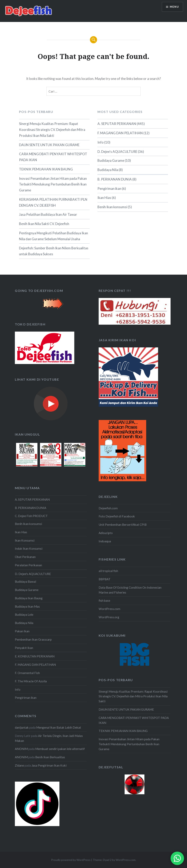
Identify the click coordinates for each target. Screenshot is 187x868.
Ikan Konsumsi (25, 540)
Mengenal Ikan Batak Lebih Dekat (59, 727)
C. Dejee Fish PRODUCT (31, 516)
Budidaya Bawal (25, 582)
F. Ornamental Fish (27, 673)
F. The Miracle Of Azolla (31, 681)
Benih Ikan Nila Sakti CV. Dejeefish (44, 224)
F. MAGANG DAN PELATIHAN (120, 133)
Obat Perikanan (25, 557)
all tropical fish (108, 571)
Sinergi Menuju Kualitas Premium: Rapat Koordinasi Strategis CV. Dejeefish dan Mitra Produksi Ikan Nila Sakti (52, 130)
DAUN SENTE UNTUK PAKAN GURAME (49, 145)
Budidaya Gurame (111, 160)
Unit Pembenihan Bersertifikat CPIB (123, 525)
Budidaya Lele (24, 615)
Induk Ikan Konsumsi (29, 548)
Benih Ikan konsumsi (112, 207)
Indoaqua (105, 541)
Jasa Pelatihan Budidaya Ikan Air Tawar (48, 214)
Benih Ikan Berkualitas (50, 757)
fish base (104, 600)
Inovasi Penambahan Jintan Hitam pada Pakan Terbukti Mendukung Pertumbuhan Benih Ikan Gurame (53, 184)
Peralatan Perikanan (28, 565)
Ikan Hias (104, 198)
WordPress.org (109, 617)
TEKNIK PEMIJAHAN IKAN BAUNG (46, 169)
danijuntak (22, 727)
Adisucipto (106, 533)
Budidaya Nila (108, 170)
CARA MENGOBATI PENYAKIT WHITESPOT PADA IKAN (53, 157)
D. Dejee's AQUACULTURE (117, 152)
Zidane (19, 765)
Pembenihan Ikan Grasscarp (33, 639)
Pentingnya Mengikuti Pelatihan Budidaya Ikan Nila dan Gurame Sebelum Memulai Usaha (53, 236)
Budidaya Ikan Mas (27, 606)
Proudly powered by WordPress (71, 860)
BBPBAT (105, 579)
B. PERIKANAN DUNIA (115, 179)
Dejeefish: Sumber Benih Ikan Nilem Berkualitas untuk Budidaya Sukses (54, 251)
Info (101, 142)
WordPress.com (109, 609)
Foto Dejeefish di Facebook (117, 516)
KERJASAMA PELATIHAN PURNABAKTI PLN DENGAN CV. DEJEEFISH (53, 202)
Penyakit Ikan (24, 648)
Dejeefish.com (108, 508)
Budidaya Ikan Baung (29, 598)
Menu (174, 7)
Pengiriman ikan (109, 189)
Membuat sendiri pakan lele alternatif (60, 749)
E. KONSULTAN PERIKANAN (35, 656)
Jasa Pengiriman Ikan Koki (49, 765)
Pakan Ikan (22, 631)
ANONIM (21, 749)
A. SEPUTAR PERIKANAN (117, 124)
